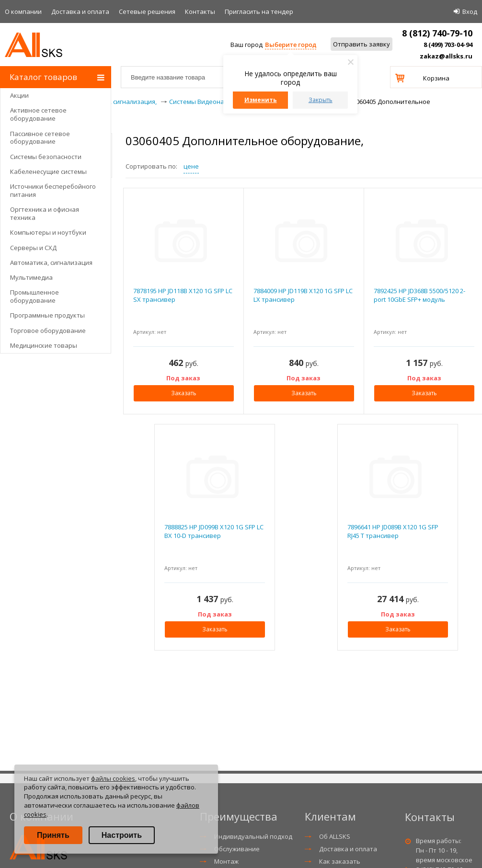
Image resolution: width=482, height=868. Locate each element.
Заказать (184, 393)
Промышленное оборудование (34, 296)
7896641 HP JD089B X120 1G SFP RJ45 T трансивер (393, 531)
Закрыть (321, 100)
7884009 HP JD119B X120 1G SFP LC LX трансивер (303, 295)
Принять (53, 835)
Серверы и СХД (33, 248)
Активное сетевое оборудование (38, 114)
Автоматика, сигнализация (51, 263)
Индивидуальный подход (253, 836)
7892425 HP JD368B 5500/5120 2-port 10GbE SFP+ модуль (419, 295)
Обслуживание (237, 849)
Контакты (200, 11)
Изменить (261, 100)
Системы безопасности (46, 157)
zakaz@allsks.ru (446, 56)
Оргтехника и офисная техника (45, 213)
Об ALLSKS (335, 836)
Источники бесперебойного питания (53, 190)
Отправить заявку (361, 44)
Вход (470, 11)
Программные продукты (47, 315)
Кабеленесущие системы (48, 171)
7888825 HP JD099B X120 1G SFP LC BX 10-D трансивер (214, 531)
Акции (19, 95)
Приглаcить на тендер (259, 11)
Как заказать (340, 861)
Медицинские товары (44, 345)
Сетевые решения (147, 11)
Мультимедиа (31, 277)
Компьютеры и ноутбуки (48, 232)
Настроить (122, 835)
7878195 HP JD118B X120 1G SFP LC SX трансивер (183, 295)
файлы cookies (113, 778)
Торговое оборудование (48, 331)
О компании (23, 11)
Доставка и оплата (80, 11)
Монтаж (226, 861)
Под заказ (183, 378)
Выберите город (291, 45)
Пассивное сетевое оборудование (40, 138)
